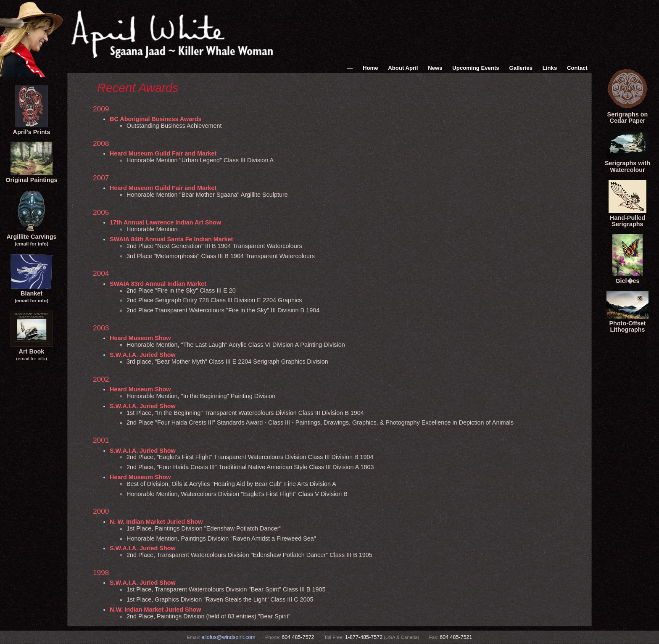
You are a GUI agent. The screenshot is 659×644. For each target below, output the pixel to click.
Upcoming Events (476, 68)
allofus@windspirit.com (228, 637)
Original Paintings (31, 177)
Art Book (32, 348)
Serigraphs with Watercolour (627, 163)
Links (550, 68)
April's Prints (32, 129)
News (435, 68)
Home (370, 68)
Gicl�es (627, 277)
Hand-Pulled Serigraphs (627, 218)
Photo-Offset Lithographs (627, 323)
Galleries (521, 68)
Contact (577, 68)
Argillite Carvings (31, 236)
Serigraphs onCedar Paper (627, 114)
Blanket (32, 294)
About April (403, 68)
